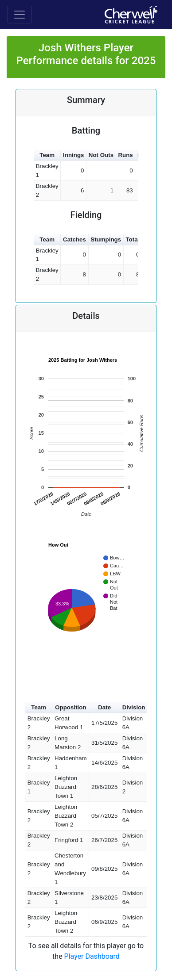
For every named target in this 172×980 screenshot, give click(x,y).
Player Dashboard (92, 956)
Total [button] (132, 239)
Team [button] (47, 155)
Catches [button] (74, 239)
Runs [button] (125, 155)
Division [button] (134, 707)
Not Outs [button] (101, 155)
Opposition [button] (70, 707)
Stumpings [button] (106, 239)
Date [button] (104, 707)
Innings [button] (73, 155)
